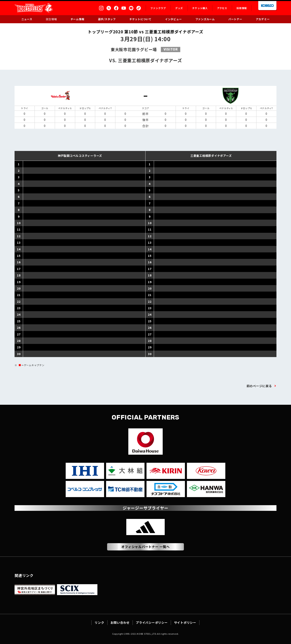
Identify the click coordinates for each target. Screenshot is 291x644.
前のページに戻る (259, 386)
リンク (99, 622)
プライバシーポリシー (152, 622)
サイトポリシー (185, 622)
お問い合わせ (120, 622)
